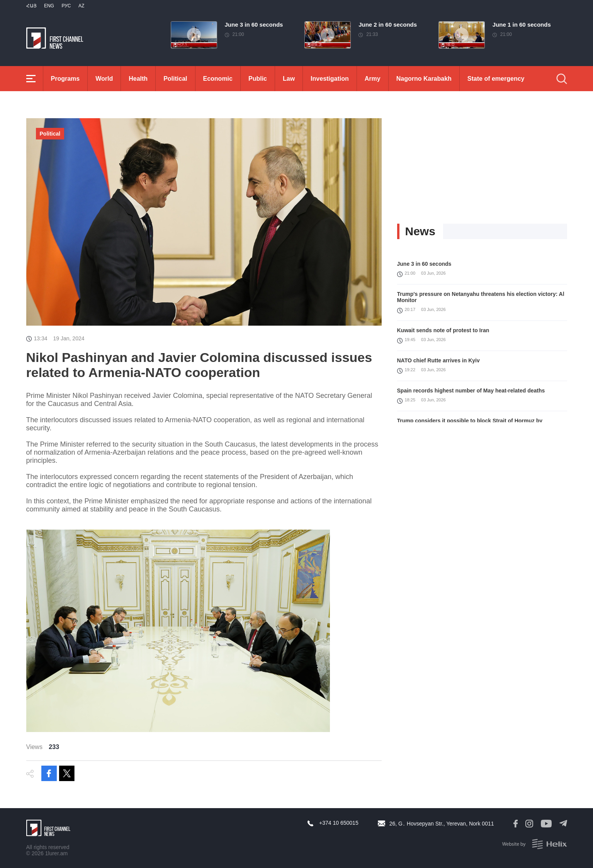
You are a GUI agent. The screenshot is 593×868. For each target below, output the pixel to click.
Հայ (31, 6)
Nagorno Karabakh (424, 79)
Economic (218, 79)
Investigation (330, 79)
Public (258, 79)
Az (81, 6)
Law (289, 79)
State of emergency (496, 79)
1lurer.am (56, 853)
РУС (66, 6)
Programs (65, 79)
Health (138, 79)
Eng (49, 6)
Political (175, 79)
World (104, 79)
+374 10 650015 (339, 823)
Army (373, 79)
